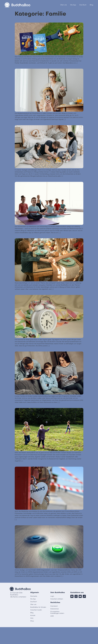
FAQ (32, 618)
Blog (91, 5)
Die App (73, 5)
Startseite (34, 596)
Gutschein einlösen (57, 599)
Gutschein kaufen (36, 610)
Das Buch (83, 5)
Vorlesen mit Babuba (27, 20)
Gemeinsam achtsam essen (30, 236)
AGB (52, 616)
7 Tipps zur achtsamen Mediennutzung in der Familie (45, 66)
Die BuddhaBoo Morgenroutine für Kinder (39, 292)
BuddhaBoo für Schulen (38, 607)
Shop (32, 621)
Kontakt (33, 615)
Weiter (80, 580)
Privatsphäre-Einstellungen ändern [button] (57, 612)
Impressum (54, 606)
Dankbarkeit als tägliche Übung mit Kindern (40, 464)
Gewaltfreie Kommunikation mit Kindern (38, 349)
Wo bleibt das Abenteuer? (30, 405)
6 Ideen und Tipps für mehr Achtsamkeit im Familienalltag (48, 122)
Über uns (64, 5)
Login (52, 596)
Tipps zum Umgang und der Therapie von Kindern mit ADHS (49, 523)
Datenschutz (55, 609)
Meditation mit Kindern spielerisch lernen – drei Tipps (46, 179)
